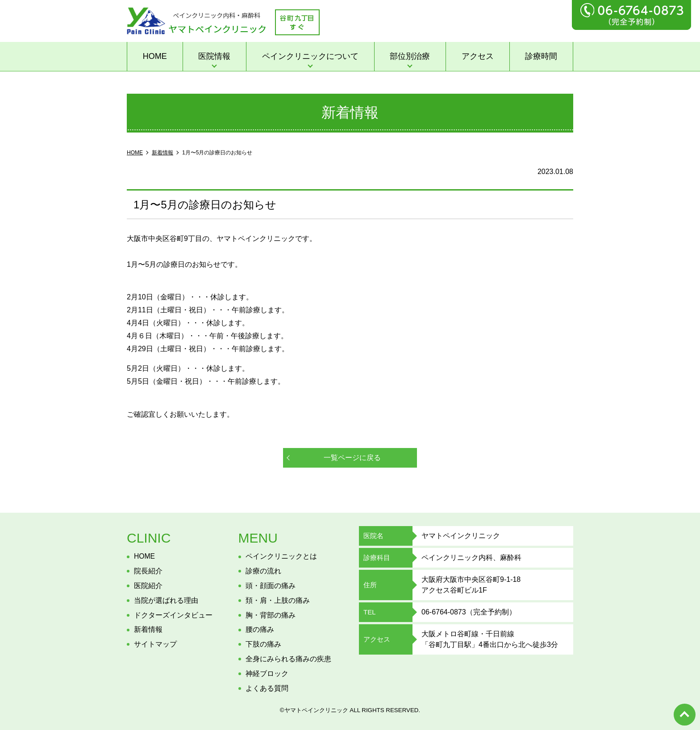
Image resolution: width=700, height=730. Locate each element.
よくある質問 (267, 688)
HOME (155, 56)
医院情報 (214, 56)
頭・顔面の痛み (271, 586)
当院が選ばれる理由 (166, 600)
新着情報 (148, 629)
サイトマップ (155, 644)
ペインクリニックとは (281, 556)
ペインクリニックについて (310, 56)
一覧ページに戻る (352, 458)
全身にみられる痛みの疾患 (288, 659)
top (684, 714)
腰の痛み (260, 629)
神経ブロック (267, 674)
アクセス (478, 56)
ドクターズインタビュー (173, 615)
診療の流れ (263, 571)
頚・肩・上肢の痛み (278, 600)
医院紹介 (148, 586)
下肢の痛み (263, 644)
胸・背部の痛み (271, 615)
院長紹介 (148, 571)
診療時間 (541, 56)
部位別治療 (410, 56)
